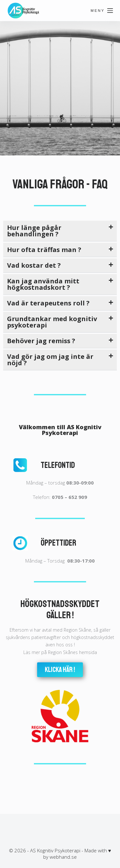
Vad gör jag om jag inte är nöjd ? (50, 360)
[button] (60, 231)
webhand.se (63, 857)
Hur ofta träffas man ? (44, 250)
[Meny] (102, 11)
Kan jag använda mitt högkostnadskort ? (43, 284)
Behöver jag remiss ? (41, 341)
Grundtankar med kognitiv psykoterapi (52, 322)
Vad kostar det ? (34, 265)
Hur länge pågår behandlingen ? (34, 231)
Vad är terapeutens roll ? (48, 303)
